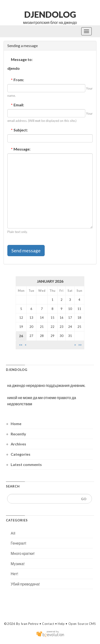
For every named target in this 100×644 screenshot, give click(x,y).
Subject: (19, 130)
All (13, 533)
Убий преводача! (25, 584)
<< (21, 345)
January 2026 (50, 281)
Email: (17, 105)
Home (16, 424)
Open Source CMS (82, 624)
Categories (21, 454)
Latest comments (26, 464)
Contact (48, 624)
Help (61, 624)
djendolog (50, 14)
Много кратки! (23, 553)
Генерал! (19, 543)
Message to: (22, 59)
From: (17, 80)
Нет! (14, 574)
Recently (18, 434)
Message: (21, 149)
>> (80, 345)
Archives (18, 444)
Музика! (18, 564)
